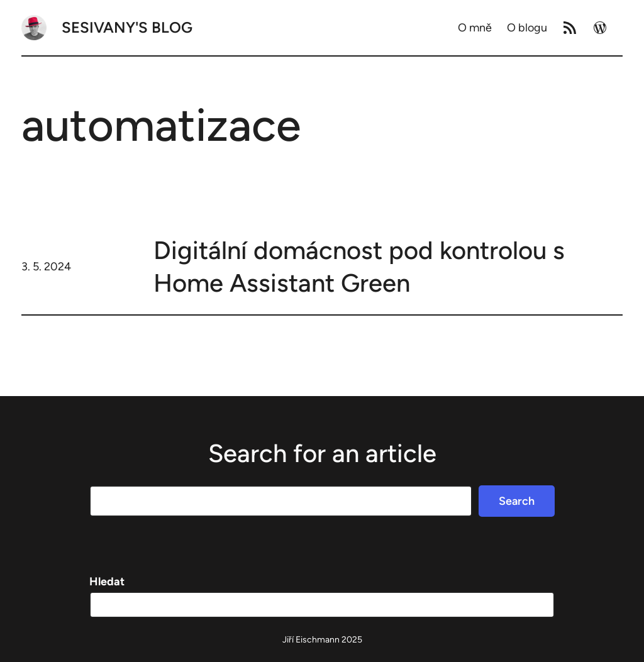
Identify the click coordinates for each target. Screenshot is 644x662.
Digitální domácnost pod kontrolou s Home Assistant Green (359, 267)
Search (517, 501)
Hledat (107, 582)
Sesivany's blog (127, 27)
